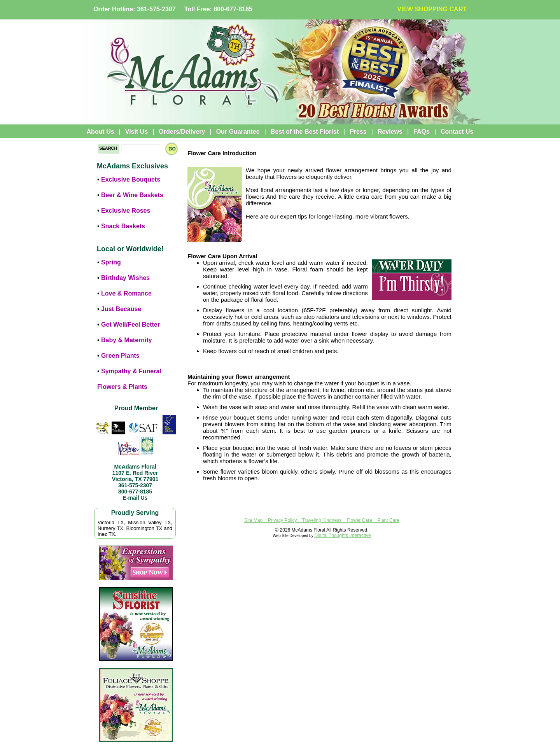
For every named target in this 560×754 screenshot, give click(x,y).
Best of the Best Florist (305, 132)
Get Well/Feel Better (130, 325)
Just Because (121, 309)
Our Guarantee (238, 132)
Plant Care (388, 520)
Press (358, 132)
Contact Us (457, 132)
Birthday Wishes (125, 278)
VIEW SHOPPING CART (432, 9)
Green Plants (120, 356)
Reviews (390, 132)
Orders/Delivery (182, 132)
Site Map (253, 520)
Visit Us (136, 132)
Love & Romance (126, 293)
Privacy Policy (283, 520)
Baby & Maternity (127, 340)
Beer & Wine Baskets (132, 195)
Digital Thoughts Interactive (342, 535)
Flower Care (360, 520)
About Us (100, 132)
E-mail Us (135, 498)
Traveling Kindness (322, 520)
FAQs (422, 132)
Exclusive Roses (126, 211)
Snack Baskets (123, 226)
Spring (111, 262)
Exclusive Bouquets (131, 179)
